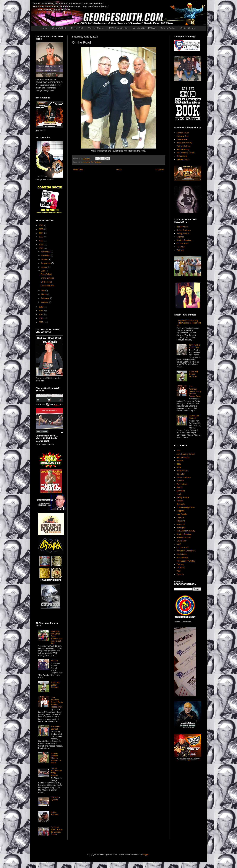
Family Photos (183, 233)
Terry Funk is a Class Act (195, 346)
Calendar (181, 474)
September (46, 263)
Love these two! (48, 286)
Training (180, 250)
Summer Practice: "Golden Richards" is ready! (56, 758)
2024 (41, 233)
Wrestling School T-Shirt (144, 28)
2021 (41, 244)
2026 (41, 225)
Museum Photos (184, 537)
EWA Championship (119, 28)
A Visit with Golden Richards (55, 685)
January (45, 302)
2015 (41, 322)
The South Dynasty (55, 799)
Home (45, 28)
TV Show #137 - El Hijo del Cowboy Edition (57, 831)
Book (179, 467)
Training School (183, 146)
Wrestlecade (182, 139)
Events (180, 487)
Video (179, 571)
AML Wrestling (183, 149)
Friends (180, 501)
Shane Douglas (47, 278)
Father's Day (46, 274)
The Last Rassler (96, 28)
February (45, 298)
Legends (86, 162)
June (44, 271)
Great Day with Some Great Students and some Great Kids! (56, 637)
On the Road (46, 282)
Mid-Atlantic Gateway (186, 531)
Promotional (182, 554)
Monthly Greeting (184, 240)
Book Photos (182, 227)
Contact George (188, 28)
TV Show (181, 247)
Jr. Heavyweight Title (186, 507)
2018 (41, 311)
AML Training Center (186, 153)
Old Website (182, 156)
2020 (41, 248)
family (179, 494)
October (45, 259)
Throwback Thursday (186, 561)
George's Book (59, 28)
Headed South (183, 159)
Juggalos (180, 511)
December (46, 252)
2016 (41, 318)
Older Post (160, 170)
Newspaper (182, 541)
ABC (179, 451)
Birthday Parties (168, 28)
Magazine (181, 521)
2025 (41, 229)
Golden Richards (54, 813)
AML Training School (186, 454)
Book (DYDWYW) (184, 143)
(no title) (54, 661)
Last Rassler (182, 514)
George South (183, 133)
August (44, 267)
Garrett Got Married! (56, 728)
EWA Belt (181, 491)
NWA (179, 544)
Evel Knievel (182, 484)
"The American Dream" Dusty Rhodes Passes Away (57, 702)
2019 (41, 307)
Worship (180, 574)
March (44, 294)
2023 (41, 237)
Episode (180, 481)
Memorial (181, 524)
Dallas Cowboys (184, 230)
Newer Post (78, 170)
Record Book (77, 28)
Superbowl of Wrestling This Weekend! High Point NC (189, 323)
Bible (179, 464)
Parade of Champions (186, 551)
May (43, 290)
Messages (181, 527)
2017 (41, 315)
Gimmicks (181, 504)
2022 (41, 241)
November (46, 256)
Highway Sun (182, 136)
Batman (180, 461)
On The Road (96, 162)
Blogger (146, 854)
